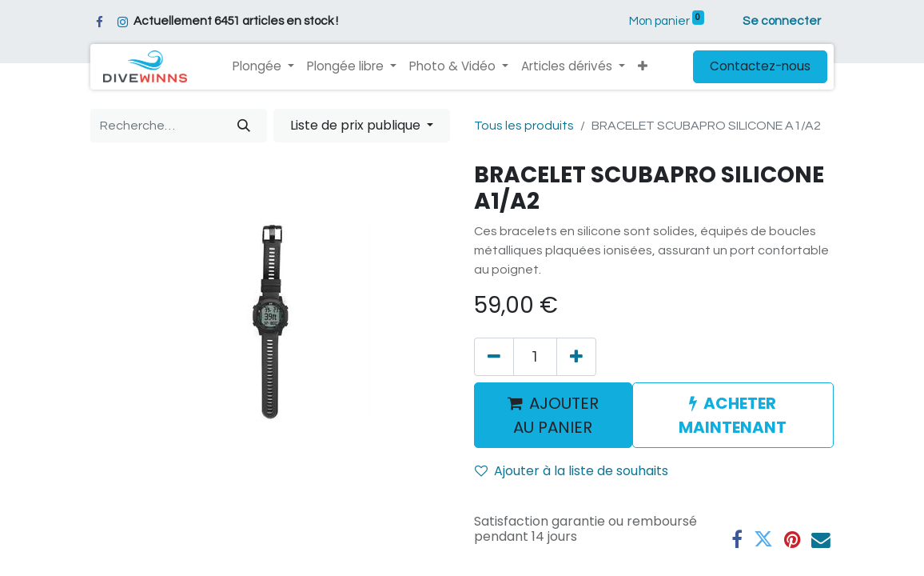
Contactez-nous (760, 66)
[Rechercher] (244, 126)
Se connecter (782, 21)
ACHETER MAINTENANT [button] (733, 415)
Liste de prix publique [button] (357, 125)
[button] (643, 67)
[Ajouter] (576, 357)
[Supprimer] (494, 357)
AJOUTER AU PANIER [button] (553, 415)
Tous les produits (524, 126)
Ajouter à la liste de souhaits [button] (572, 471)
